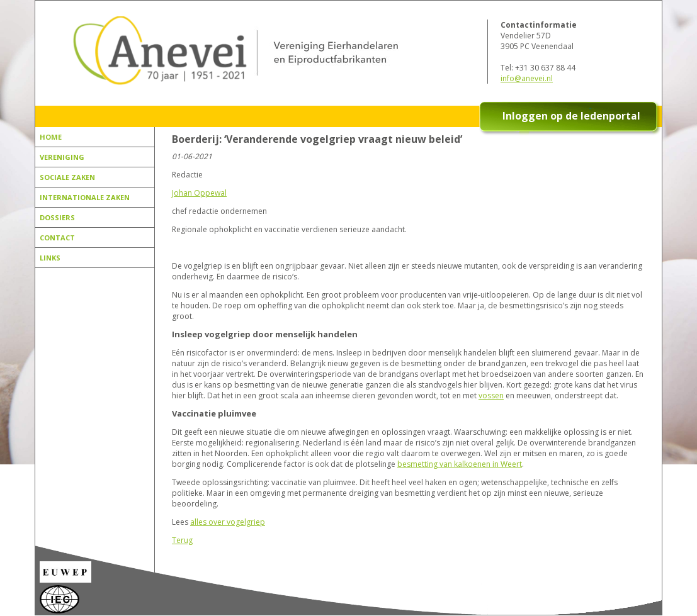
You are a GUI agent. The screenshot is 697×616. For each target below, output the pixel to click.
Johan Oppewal (199, 193)
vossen (491, 395)
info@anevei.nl (527, 78)
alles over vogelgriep (228, 522)
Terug (182, 540)
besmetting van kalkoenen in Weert (460, 464)
